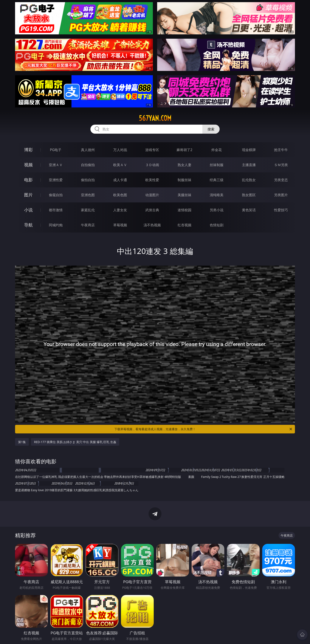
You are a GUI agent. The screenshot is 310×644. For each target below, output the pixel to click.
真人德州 (88, 150)
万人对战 (120, 150)
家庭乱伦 (88, 210)
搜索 (211, 129)
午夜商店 (88, 225)
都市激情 (56, 210)
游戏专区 (152, 150)
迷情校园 (184, 210)
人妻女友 (120, 210)
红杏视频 (184, 225)
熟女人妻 (184, 165)
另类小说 (217, 210)
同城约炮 (56, 225)
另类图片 (281, 195)
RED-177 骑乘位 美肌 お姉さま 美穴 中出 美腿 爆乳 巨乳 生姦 (75, 442)
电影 (28, 180)
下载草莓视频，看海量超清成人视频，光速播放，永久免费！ (204, 429)
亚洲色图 (88, 195)
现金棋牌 (249, 150)
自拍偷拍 (88, 165)
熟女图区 (249, 195)
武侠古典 (152, 210)
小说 (28, 210)
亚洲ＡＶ (56, 165)
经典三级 (217, 180)
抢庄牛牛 (281, 150)
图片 (28, 195)
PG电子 (56, 150)
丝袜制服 (217, 165)
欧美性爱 (152, 180)
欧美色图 (120, 195)
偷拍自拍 (88, 180)
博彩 (28, 150)
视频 (28, 165)
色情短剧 (217, 225)
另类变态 (281, 180)
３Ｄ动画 (152, 165)
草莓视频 (120, 225)
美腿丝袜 (184, 195)
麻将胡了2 (184, 150)
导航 (28, 225)
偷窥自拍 (56, 195)
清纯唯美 (217, 195)
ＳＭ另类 (281, 165)
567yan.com (155, 118)
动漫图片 (152, 195)
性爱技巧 (281, 210)
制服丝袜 (184, 180)
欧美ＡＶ (120, 165)
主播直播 (249, 165)
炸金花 (217, 150)
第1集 (22, 442)
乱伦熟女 (249, 180)
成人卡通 (120, 180)
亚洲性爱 (56, 180)
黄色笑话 (249, 210)
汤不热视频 (152, 225)
